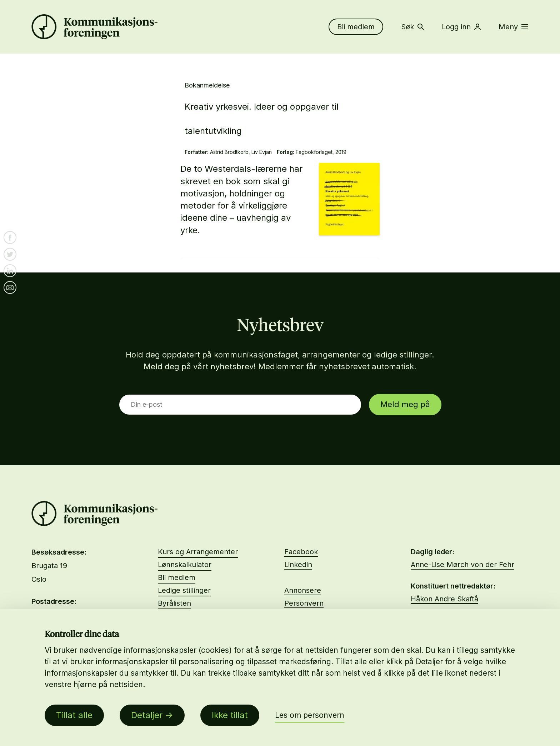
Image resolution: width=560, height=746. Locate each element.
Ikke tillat (230, 715)
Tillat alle (74, 715)
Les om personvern (310, 715)
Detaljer (147, 715)
